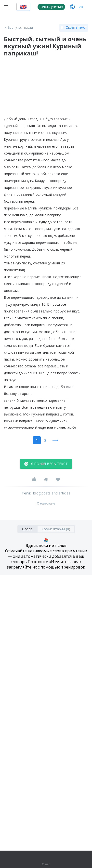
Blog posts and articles (52, 493)
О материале (46, 504)
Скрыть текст (74, 28)
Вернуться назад (18, 28)
